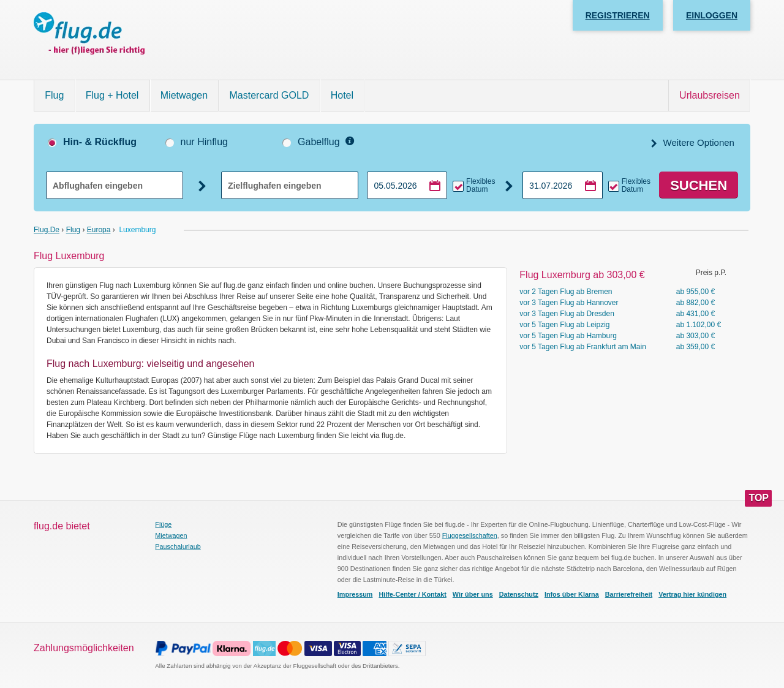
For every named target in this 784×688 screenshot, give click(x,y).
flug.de (47, 230)
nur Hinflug (204, 142)
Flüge (163, 524)
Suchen (699, 185)
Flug (54, 95)
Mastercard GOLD (269, 95)
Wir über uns (473, 594)
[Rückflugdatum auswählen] (563, 185)
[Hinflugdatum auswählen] (407, 185)
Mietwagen (184, 95)
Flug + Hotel (112, 95)
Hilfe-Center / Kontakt (412, 594)
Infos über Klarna (572, 594)
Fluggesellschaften (470, 535)
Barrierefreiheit (629, 594)
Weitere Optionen (697, 142)
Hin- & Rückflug (100, 142)
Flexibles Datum (481, 186)
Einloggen (712, 15)
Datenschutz (519, 594)
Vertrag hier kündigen (692, 594)
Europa (99, 230)
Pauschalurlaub (178, 546)
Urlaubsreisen (710, 95)
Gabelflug (319, 142)
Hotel (342, 95)
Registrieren (618, 15)
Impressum (355, 594)
